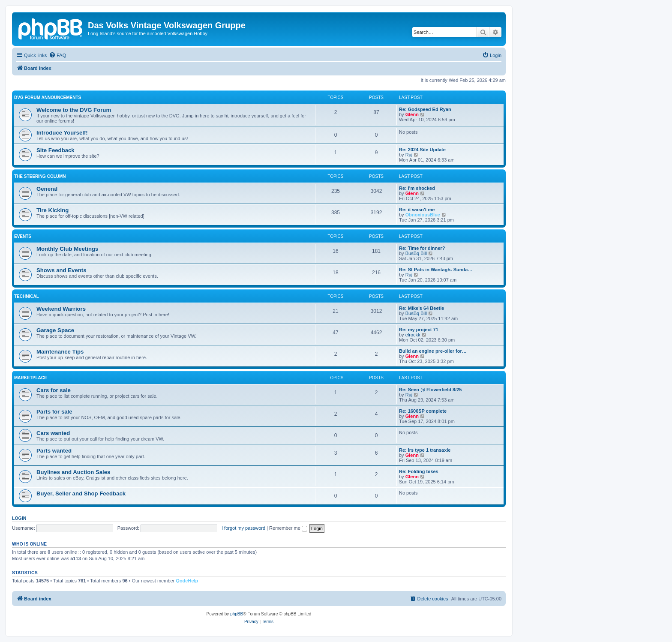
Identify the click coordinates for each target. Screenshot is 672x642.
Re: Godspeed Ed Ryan (425, 109)
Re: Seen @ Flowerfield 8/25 (430, 390)
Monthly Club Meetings (67, 249)
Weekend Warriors (61, 309)
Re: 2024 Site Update (422, 150)
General (47, 189)
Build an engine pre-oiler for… (433, 351)
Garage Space (55, 330)
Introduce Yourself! (62, 133)
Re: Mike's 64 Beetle (421, 308)
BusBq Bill (416, 253)
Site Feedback (55, 150)
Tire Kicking (52, 210)
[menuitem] (57, 55)
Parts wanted (54, 451)
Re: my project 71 (419, 330)
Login (19, 518)
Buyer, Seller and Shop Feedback (81, 493)
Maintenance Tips (60, 352)
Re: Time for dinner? (422, 248)
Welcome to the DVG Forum (74, 110)
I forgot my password (243, 528)
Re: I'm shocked (417, 188)
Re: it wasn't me (417, 210)
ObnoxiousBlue (423, 215)
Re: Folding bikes (419, 471)
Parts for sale (54, 412)
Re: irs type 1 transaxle (425, 450)
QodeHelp (187, 581)
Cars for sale (54, 390)
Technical (27, 296)
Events (23, 236)
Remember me (288, 528)
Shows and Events (61, 270)
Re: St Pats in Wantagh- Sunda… (436, 270)
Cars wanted (53, 433)
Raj (409, 155)
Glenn (412, 114)
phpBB (237, 614)
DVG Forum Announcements (48, 97)
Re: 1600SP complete (423, 411)
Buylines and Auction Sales (73, 472)
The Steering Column (40, 176)
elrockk (413, 335)
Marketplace (31, 378)
